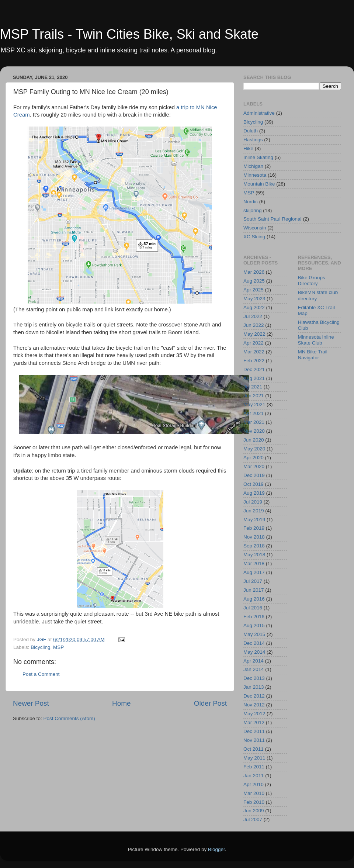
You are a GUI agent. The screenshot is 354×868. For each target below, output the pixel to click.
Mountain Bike (259, 184)
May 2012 (254, 714)
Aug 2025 (254, 281)
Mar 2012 (254, 722)
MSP (58, 647)
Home (121, 703)
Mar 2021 (254, 422)
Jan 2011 (254, 776)
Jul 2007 (253, 819)
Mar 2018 (254, 563)
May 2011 (254, 758)
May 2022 (254, 334)
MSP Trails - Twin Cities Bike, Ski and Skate (129, 34)
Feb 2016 (254, 617)
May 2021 (254, 404)
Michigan (253, 166)
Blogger (216, 849)
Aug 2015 (254, 625)
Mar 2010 (254, 793)
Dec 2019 (254, 475)
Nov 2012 (254, 705)
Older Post (210, 703)
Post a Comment (41, 674)
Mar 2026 (254, 272)
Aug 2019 (254, 493)
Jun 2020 (254, 440)
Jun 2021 (254, 396)
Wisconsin (255, 228)
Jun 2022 (254, 325)
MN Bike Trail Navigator (313, 355)
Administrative (259, 113)
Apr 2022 (254, 343)
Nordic (251, 202)
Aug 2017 (254, 572)
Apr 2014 (254, 661)
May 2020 (254, 449)
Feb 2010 (254, 802)
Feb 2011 (254, 767)
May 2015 (254, 634)
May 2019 (254, 520)
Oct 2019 (254, 484)
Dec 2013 (254, 678)
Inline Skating (258, 157)
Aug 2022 (254, 307)
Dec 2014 (254, 643)
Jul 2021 (253, 387)
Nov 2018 (254, 537)
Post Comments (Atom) (69, 718)
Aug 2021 (254, 378)
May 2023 (254, 299)
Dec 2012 (254, 696)
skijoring (253, 210)
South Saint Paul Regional (273, 219)
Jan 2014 (254, 669)
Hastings (253, 140)
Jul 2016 (253, 608)
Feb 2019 (254, 528)
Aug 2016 (254, 599)
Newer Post (31, 703)
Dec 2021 (254, 369)
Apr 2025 (254, 290)
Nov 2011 (254, 740)
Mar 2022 (254, 352)
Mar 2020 (254, 466)
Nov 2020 (254, 431)
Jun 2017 (254, 590)
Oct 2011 (254, 749)
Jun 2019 (254, 511)
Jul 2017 (253, 581)
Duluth (251, 131)
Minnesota (255, 175)
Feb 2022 (254, 361)
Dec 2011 (254, 731)
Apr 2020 (254, 458)
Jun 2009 (254, 811)
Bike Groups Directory (312, 281)
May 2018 (254, 555)
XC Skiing (254, 237)
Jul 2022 (253, 316)
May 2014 (254, 652)
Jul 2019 (253, 502)
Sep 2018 (254, 546)
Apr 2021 (254, 413)
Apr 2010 (254, 784)
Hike (248, 148)
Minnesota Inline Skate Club (316, 340)
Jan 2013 (254, 687)
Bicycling (40, 647)
